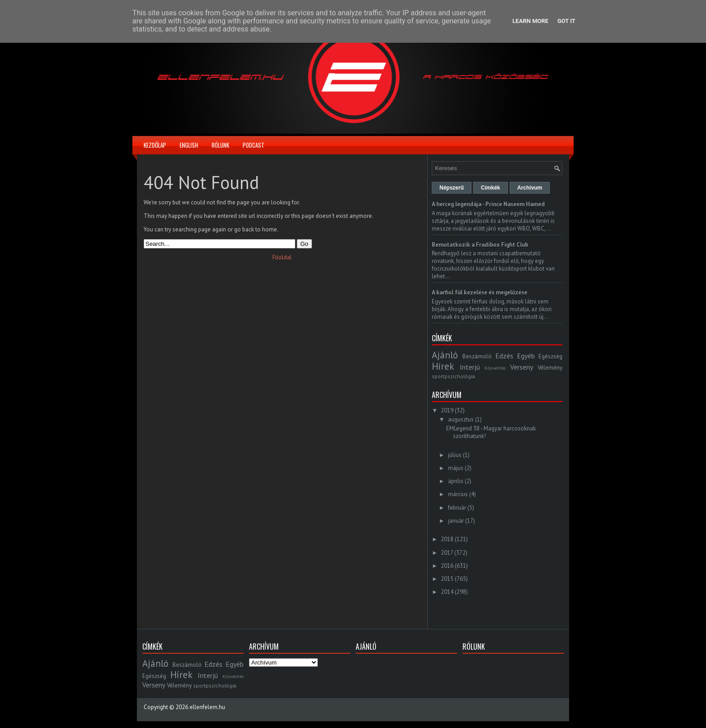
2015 (447, 579)
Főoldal (282, 257)
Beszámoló (477, 356)
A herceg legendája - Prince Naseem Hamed (488, 204)
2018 (447, 539)
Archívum (530, 188)
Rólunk (220, 145)
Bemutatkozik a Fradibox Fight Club (480, 245)
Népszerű (452, 188)
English (189, 145)
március (458, 494)
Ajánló (445, 355)
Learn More (530, 21)
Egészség (550, 356)
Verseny (522, 367)
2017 (447, 553)
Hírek (443, 366)
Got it (566, 21)
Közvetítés (495, 368)
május (456, 468)
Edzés (504, 356)
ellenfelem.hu (207, 707)
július (455, 455)
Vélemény (550, 368)
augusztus (461, 419)
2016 (447, 566)
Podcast (253, 145)
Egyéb (526, 356)
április (456, 481)
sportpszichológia (453, 376)
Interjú (470, 367)
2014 (447, 592)
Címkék (491, 188)
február (457, 508)
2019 (447, 410)
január (456, 521)
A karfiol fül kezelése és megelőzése (480, 292)
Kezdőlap (155, 145)
